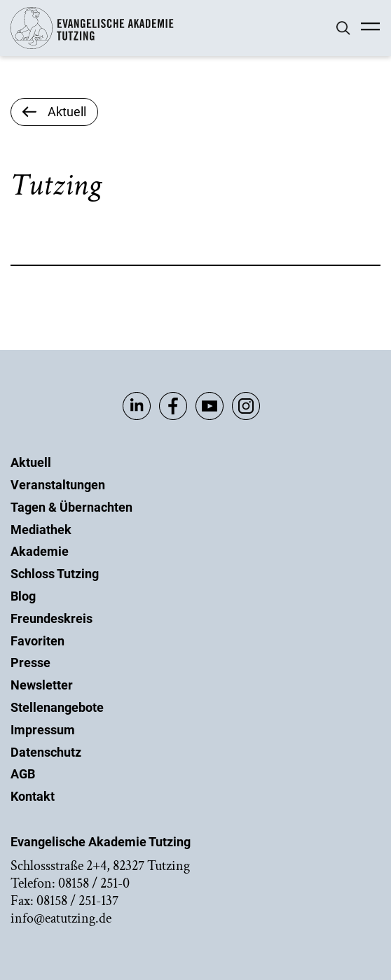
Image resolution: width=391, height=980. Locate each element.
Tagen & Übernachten (71, 507)
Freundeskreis (52, 618)
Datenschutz (46, 752)
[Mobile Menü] (370, 28)
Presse (30, 663)
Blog (23, 596)
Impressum (43, 730)
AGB (23, 774)
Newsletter (42, 685)
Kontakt (33, 796)
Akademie (40, 551)
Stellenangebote (57, 707)
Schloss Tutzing (55, 574)
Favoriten (37, 641)
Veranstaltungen (58, 485)
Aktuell (31, 462)
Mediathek (41, 530)
